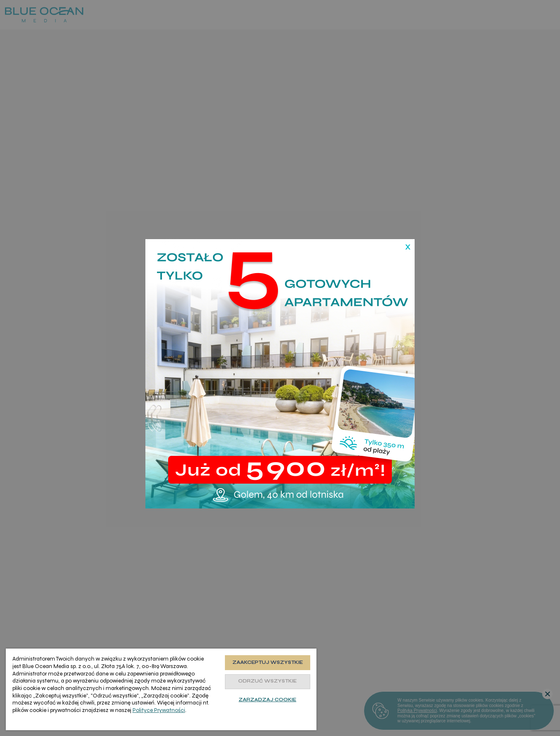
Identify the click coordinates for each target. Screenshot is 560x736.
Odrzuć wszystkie (267, 681)
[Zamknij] (404, 238)
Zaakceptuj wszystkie (268, 662)
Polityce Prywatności (159, 710)
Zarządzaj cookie (267, 700)
